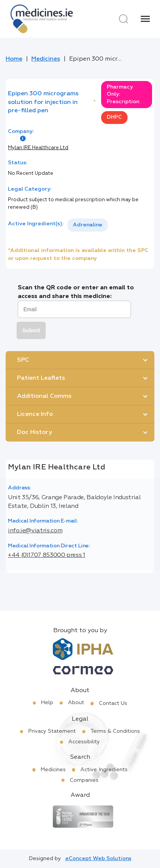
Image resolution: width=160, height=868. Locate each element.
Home (14, 59)
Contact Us (113, 703)
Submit (31, 330)
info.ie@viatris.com (35, 531)
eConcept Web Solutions (98, 859)
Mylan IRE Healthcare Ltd (38, 148)
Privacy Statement (52, 731)
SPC (23, 360)
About (76, 703)
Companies (84, 780)
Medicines (46, 59)
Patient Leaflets (41, 378)
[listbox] (88, 225)
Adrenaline (88, 225)
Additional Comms (44, 396)
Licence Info (35, 414)
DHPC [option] (114, 117)
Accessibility (84, 742)
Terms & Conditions (115, 731)
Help (47, 703)
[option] (88, 225)
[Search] (123, 19)
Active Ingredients (104, 770)
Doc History (35, 432)
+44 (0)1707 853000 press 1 (47, 555)
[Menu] (145, 19)
